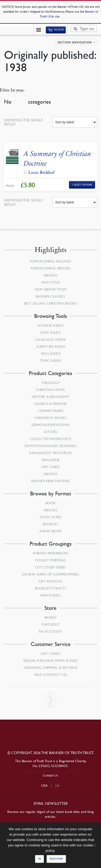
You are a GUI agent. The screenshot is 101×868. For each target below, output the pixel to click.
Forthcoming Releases (50, 261)
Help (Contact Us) (51, 675)
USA (44, 785)
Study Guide (51, 517)
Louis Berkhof (41, 172)
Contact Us (50, 775)
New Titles (50, 282)
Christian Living (50, 390)
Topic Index (50, 360)
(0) (56, 30)
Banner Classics (50, 296)
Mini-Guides (50, 595)
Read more (56, 859)
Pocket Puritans (50, 560)
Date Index (50, 332)
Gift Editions (50, 581)
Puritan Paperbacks (51, 553)
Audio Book (51, 531)
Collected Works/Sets (51, 439)
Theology (51, 383)
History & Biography (50, 397)
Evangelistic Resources (50, 453)
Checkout (50, 624)
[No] (94, 845)
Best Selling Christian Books (50, 303)
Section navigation (75, 42)
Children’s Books (50, 418)
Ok (40, 859)
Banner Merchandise (50, 481)
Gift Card (50, 467)
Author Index (50, 325)
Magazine (51, 460)
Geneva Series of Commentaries (50, 574)
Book (51, 503)
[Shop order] (75, 122)
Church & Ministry (50, 404)
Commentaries (51, 411)
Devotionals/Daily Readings (50, 446)
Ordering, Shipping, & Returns (51, 668)
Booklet (50, 524)
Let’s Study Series (51, 567)
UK (57, 785)
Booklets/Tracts (50, 588)
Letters (51, 432)
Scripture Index (51, 346)
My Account (50, 631)
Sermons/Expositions (50, 425)
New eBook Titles (51, 289)
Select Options (83, 185)
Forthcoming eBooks (51, 268)
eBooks (50, 275)
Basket (51, 617)
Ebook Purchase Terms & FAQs (50, 661)
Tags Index (51, 353)
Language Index (50, 339)
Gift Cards (50, 653)
